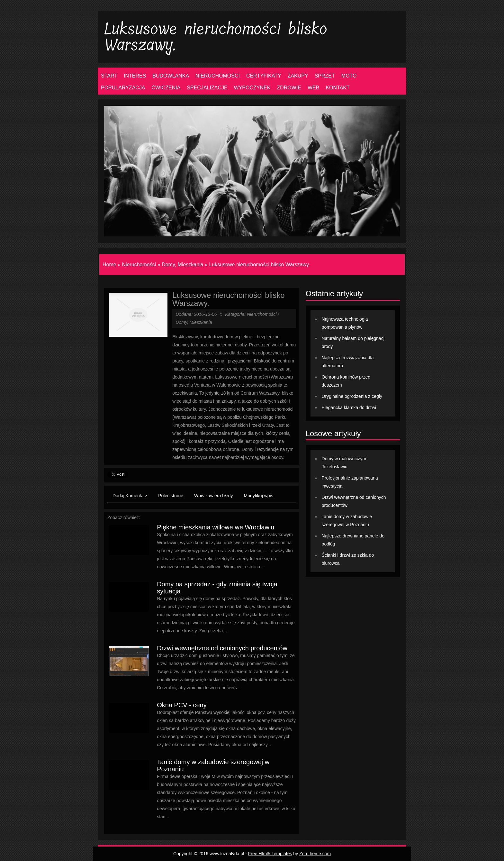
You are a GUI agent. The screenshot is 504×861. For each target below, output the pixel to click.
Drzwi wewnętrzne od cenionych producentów (222, 648)
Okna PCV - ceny (182, 705)
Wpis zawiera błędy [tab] (214, 496)
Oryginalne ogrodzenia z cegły (352, 396)
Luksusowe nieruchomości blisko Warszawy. (259, 265)
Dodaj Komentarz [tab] (130, 496)
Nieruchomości (139, 265)
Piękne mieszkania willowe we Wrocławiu (216, 527)
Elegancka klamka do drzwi (349, 408)
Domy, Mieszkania (183, 265)
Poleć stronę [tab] (171, 496)
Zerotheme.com (315, 854)
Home (109, 265)
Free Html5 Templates (270, 854)
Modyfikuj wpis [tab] (259, 496)
